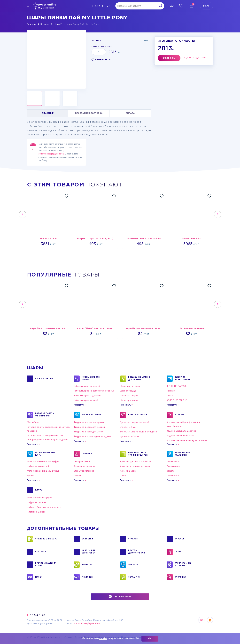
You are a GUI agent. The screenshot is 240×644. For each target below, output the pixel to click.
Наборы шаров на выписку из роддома (94, 391)
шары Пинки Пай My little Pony (83, 24)
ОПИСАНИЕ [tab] (48, 113)
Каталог (45, 24)
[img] (28, 6)
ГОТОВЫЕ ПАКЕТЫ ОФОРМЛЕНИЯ (45, 415)
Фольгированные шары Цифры (43, 461)
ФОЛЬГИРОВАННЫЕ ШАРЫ (45, 454)
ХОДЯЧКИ (180, 415)
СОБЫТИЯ (87, 454)
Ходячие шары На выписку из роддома (187, 440)
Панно (123, 476)
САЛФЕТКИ (87, 539)
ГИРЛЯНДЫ (87, 577)
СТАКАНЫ (133, 539)
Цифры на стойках (37, 502)
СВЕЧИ (178, 552)
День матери (173, 466)
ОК (150, 638)
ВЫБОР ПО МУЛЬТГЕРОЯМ (182, 379)
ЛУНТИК (171, 391)
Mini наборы (33, 422)
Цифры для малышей (38, 466)
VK (201, 620)
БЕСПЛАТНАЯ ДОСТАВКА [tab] (89, 113)
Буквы (30, 476)
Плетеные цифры (36, 512)
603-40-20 (101, 6)
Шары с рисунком (129, 400)
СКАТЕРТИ (41, 552)
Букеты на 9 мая (128, 427)
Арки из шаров (128, 471)
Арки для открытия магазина (135, 466)
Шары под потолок (130, 386)
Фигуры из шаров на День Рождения (92, 436)
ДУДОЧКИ (133, 565)
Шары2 (58, 24)
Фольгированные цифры (40, 498)
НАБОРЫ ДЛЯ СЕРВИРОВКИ (89, 552)
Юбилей (78, 476)
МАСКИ (39, 577)
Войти (206, 6)
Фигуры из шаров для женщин (89, 427)
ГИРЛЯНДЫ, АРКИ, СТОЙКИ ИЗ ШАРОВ (138, 454)
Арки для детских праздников (136, 461)
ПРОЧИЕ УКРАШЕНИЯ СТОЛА (46, 565)
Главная (32, 24)
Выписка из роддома (85, 466)
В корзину (169, 58)
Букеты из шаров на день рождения (139, 432)
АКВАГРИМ (87, 565)
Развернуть (79, 405)
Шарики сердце (128, 391)
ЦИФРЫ (39, 490)
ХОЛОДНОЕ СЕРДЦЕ (177, 400)
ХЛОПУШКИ (180, 577)
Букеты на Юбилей (130, 436)
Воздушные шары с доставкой (139, 379)
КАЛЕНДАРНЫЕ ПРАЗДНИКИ (182, 454)
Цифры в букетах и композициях (44, 507)
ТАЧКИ (170, 395)
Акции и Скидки (44, 379)
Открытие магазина (84, 471)
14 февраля (173, 476)
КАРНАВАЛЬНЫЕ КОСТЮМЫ (183, 565)
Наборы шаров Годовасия (87, 395)
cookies (103, 638)
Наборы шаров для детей (87, 386)
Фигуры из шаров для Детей (88, 432)
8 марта (171, 471)
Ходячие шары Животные (180, 436)
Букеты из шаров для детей (135, 422)
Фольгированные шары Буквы (43, 471)
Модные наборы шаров (91, 379)
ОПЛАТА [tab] (130, 113)
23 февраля (173, 461)
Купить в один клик (195, 58)
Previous (23, 214)
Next (218, 214)
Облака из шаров (129, 395)
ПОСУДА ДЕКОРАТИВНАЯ (137, 552)
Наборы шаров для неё (86, 400)
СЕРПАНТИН (134, 577)
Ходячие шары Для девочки (181, 431)
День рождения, (82, 461)
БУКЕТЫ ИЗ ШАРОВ (138, 415)
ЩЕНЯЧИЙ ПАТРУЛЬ (177, 386)
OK (210, 620)
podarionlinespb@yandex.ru (51, 154)
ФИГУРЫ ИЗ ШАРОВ (92, 415)
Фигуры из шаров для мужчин (89, 422)
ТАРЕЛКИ (179, 539)
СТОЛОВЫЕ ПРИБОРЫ (46, 539)
